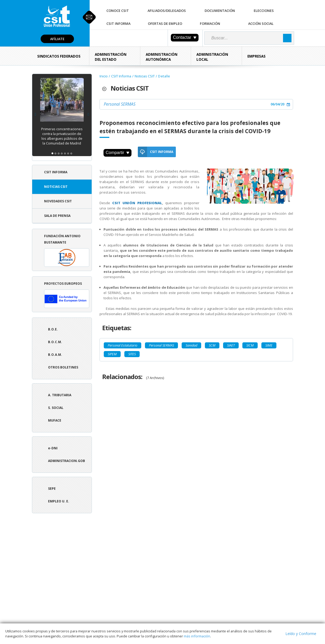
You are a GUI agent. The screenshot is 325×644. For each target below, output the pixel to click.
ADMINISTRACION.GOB (67, 461)
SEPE (52, 489)
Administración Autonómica (162, 57)
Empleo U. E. (59, 501)
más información (197, 636)
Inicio (104, 76)
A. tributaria (60, 395)
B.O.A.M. (55, 355)
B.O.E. (53, 329)
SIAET (231, 345)
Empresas (256, 56)
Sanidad (191, 345)
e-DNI (53, 448)
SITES (132, 354)
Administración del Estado (111, 57)
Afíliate (57, 39)
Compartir (117, 153)
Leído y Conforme (301, 634)
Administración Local (212, 57)
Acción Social (261, 24)
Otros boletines (63, 367)
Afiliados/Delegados (167, 11)
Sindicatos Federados (59, 56)
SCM (212, 345)
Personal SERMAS (120, 104)
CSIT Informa (118, 24)
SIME (269, 345)
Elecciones (264, 11)
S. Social (56, 408)
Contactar (185, 37)
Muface (55, 420)
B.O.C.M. (55, 342)
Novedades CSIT (58, 201)
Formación (210, 24)
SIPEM (112, 354)
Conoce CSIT (118, 11)
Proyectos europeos (67, 295)
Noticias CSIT (56, 187)
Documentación (220, 11)
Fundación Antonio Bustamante (67, 250)
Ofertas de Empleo (165, 24)
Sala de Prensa (57, 216)
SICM (250, 345)
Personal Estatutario (123, 345)
